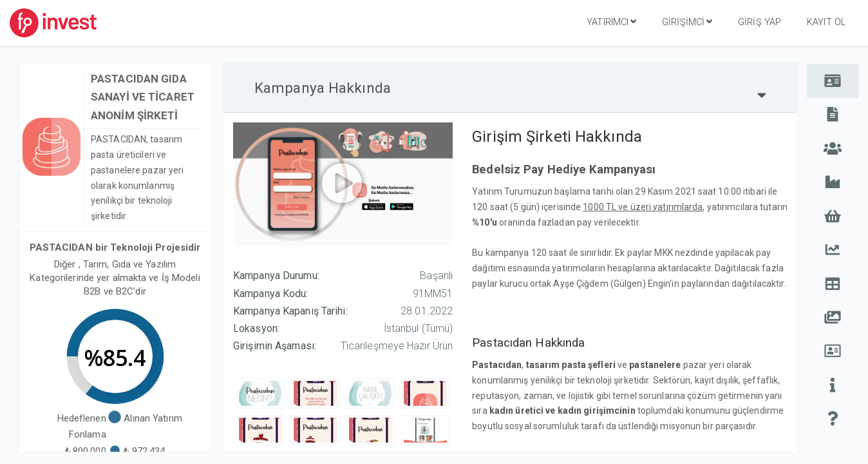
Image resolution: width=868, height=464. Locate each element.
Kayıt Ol (826, 22)
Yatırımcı (611, 22)
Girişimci (687, 22)
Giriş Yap (759, 22)
